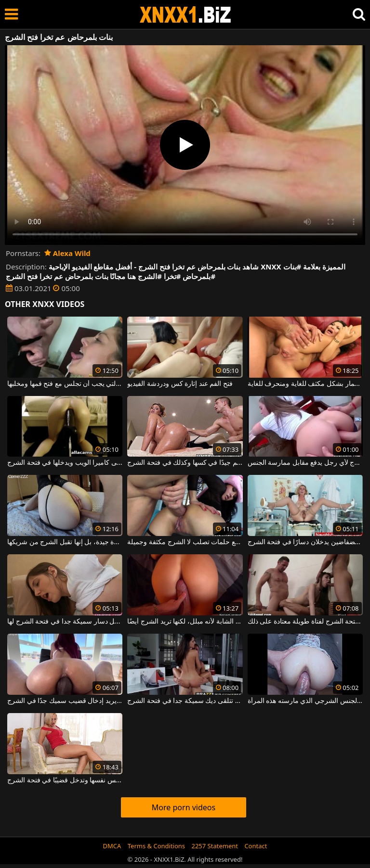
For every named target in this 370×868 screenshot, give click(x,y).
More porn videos (184, 807)
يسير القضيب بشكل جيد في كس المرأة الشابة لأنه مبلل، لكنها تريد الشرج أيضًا (185, 622)
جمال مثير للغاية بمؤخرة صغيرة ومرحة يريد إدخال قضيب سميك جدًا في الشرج (65, 701)
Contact (256, 846)
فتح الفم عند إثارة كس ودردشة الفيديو (180, 384)
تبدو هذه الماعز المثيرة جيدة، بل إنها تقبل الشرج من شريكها (65, 542)
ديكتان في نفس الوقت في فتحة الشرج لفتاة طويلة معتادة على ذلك (305, 622)
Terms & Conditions (156, 846)
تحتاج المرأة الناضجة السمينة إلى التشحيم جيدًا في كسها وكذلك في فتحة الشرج (185, 463)
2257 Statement (215, 846)
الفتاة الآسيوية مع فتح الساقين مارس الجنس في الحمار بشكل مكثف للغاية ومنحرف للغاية (305, 384)
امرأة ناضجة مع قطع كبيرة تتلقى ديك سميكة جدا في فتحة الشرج (185, 701)
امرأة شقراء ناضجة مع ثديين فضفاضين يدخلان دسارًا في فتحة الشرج (305, 542)
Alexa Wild (67, 253)
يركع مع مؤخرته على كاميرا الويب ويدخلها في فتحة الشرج (65, 463)
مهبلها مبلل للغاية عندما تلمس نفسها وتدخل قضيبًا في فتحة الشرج (65, 780)
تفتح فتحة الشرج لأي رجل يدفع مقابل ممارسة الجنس (305, 463)
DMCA (112, 846)
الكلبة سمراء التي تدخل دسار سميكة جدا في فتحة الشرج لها (65, 622)
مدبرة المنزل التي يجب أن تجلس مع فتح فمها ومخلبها (65, 384)
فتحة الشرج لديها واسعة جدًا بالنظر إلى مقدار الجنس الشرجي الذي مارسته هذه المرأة (305, 701)
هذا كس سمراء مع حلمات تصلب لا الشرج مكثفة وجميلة (185, 542)
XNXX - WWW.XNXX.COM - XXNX (185, 15)
